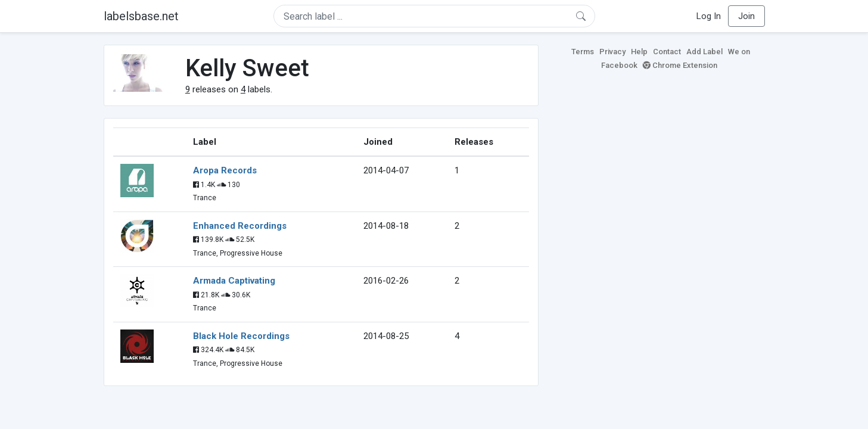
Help (639, 52)
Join (746, 16)
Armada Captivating (234, 281)
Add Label (704, 52)
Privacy (612, 52)
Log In (709, 16)
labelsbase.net (141, 16)
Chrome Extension (680, 65)
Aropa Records (225, 170)
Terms (583, 52)
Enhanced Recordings (240, 226)
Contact (667, 52)
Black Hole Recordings (241, 336)
